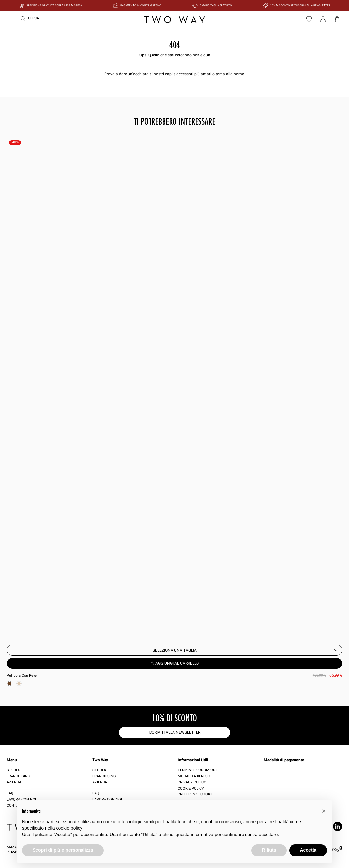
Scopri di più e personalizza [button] (63, 850)
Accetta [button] (308, 850)
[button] (324, 811)
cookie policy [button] (69, 828)
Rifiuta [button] (269, 850)
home (239, 74)
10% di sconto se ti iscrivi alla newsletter (300, 5)
